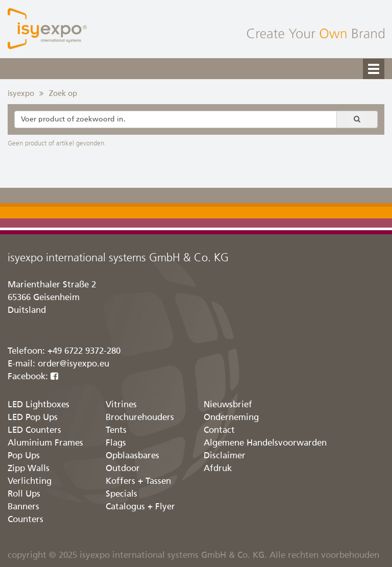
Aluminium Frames (45, 443)
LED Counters (34, 430)
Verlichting (30, 482)
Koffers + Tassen (138, 482)
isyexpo (21, 94)
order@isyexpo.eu (73, 364)
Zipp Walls (29, 469)
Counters (26, 520)
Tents (116, 430)
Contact (219, 430)
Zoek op (63, 94)
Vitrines (121, 405)
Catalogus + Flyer (140, 507)
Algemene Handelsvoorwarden (265, 443)
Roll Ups (24, 494)
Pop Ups (24, 456)
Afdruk (218, 469)
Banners (23, 507)
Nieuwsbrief (228, 405)
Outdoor (123, 469)
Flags (116, 443)
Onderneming (231, 418)
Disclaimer (225, 456)
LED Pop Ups (33, 418)
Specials (121, 494)
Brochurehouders (140, 418)
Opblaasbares (132, 456)
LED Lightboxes (39, 405)
